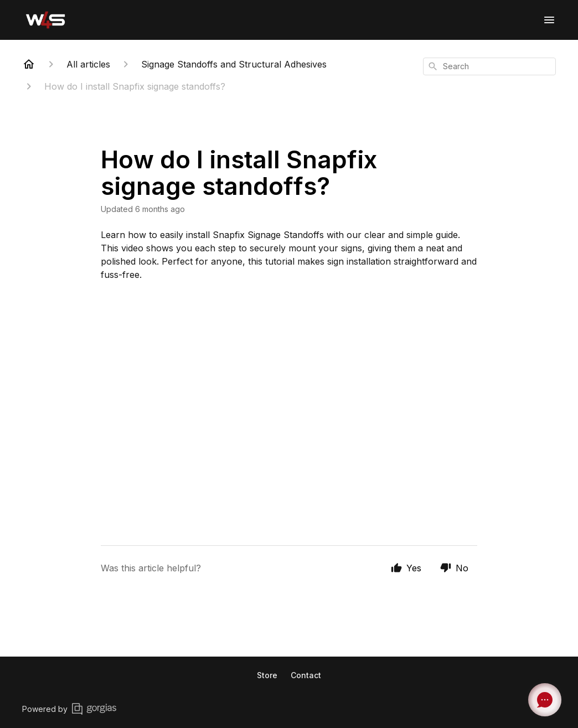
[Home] (29, 64)
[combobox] (489, 66)
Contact (306, 675)
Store (267, 675)
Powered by (69, 709)
